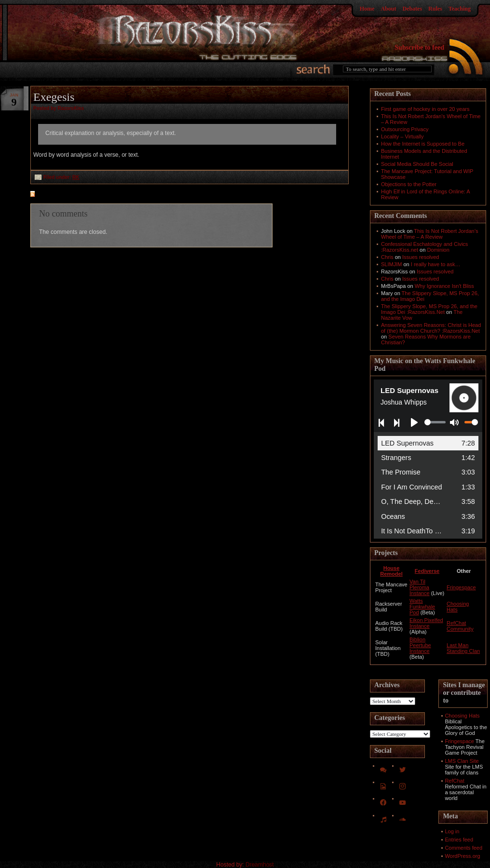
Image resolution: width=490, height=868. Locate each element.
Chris (387, 257)
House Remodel (391, 571)
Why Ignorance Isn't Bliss (444, 286)
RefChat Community (460, 626)
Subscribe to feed (419, 47)
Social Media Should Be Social (417, 164)
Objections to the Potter (409, 184)
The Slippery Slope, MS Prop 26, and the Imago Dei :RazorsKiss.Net (429, 309)
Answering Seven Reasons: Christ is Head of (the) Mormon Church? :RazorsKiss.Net (431, 328)
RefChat (454, 781)
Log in (452, 831)
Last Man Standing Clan (463, 648)
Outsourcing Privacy (405, 129)
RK (76, 177)
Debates (412, 9)
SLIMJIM (391, 264)
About (388, 9)
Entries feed (459, 840)
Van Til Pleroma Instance (420, 587)
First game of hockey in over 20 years (425, 109)
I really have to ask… (436, 264)
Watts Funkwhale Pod (422, 607)
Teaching (460, 9)
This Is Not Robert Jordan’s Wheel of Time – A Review (429, 234)
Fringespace (461, 587)
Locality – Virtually (402, 136)
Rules (435, 9)
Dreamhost (260, 865)
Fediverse (427, 571)
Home (367, 9)
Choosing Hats (462, 716)
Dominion (438, 250)
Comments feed (463, 848)
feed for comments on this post (80, 195)
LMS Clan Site (462, 761)
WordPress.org (462, 856)
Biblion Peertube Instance (420, 645)
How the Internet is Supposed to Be (423, 144)
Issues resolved (421, 257)
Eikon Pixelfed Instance (426, 623)
